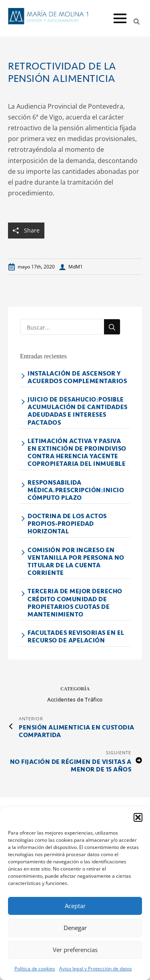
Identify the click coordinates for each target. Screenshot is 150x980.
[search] (112, 327)
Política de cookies (35, 969)
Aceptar (75, 906)
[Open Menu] (120, 18)
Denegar (75, 928)
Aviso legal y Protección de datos (96, 969)
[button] (138, 817)
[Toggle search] (137, 21)
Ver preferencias (75, 950)
